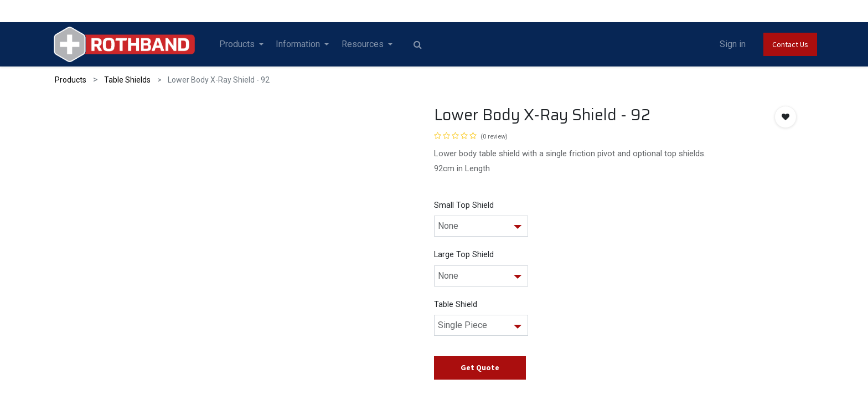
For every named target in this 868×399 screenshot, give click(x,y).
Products (71, 80)
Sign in (727, 44)
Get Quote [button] (480, 367)
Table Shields (127, 80)
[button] (786, 117)
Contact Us (784, 44)
